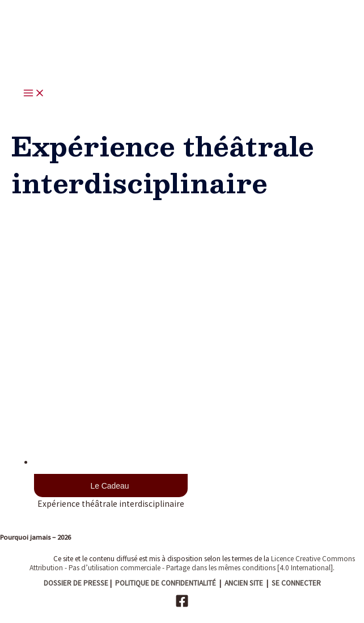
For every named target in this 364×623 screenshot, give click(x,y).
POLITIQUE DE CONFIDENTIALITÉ (166, 583)
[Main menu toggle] (34, 94)
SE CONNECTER (296, 583)
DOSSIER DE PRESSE (76, 583)
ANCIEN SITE (244, 583)
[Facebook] (182, 605)
